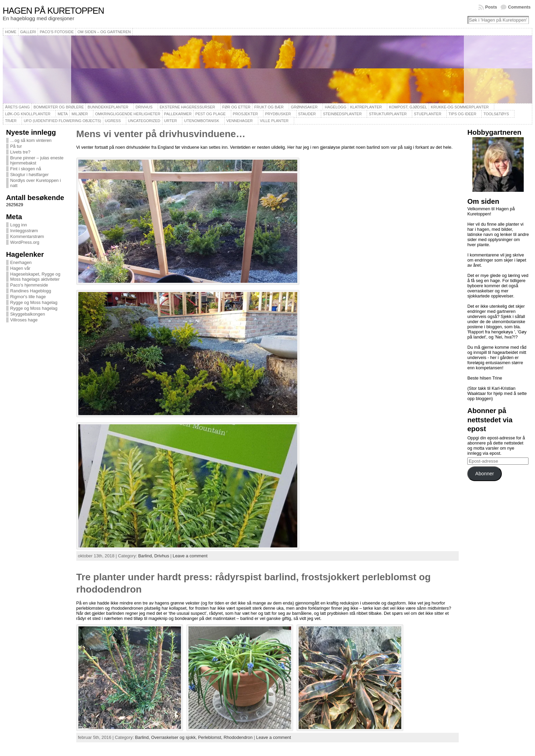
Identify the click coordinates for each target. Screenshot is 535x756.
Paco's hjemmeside (29, 285)
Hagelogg (335, 107)
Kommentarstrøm (27, 236)
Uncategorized (144, 121)
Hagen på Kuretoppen (53, 11)
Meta (63, 114)
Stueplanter (428, 114)
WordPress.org (25, 242)
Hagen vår (20, 268)
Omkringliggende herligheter (128, 114)
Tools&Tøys (496, 114)
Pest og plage (210, 114)
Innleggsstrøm (24, 231)
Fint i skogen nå (26, 169)
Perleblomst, (211, 737)
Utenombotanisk (201, 121)
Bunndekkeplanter (108, 107)
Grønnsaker (304, 107)
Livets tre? (20, 152)
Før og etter (237, 107)
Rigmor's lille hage (28, 297)
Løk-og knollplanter (28, 114)
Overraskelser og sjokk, (175, 737)
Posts (491, 7)
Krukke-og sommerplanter (460, 107)
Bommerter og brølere (59, 107)
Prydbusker (278, 114)
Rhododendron (238, 737)
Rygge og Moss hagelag (34, 302)
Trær (11, 121)
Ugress (113, 121)
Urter (171, 121)
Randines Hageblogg (31, 291)
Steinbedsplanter (342, 114)
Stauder (307, 114)
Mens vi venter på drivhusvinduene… (161, 134)
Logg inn (19, 225)
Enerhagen (21, 262)
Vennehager (240, 121)
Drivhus (144, 107)
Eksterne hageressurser (187, 107)
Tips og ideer (462, 114)
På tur (16, 146)
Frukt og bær (269, 107)
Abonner (484, 474)
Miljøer (80, 114)
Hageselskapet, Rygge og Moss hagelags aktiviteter (35, 277)
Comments (519, 7)
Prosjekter (245, 114)
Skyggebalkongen (28, 314)
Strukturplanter (388, 114)
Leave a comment (190, 556)
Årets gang (17, 107)
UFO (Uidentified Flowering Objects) (62, 121)
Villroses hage (24, 320)
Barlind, (146, 556)
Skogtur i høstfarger (29, 175)
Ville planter (274, 121)
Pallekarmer (178, 114)
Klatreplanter (366, 107)
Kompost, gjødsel (408, 107)
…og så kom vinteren (31, 140)
